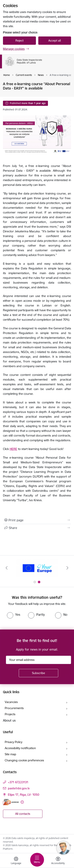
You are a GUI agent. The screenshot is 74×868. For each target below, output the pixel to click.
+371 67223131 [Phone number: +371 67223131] (18, 782)
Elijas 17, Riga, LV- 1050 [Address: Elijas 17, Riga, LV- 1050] (24, 795)
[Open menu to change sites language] (16, 861)
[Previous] (7, 568)
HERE (13, 449)
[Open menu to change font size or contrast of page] (58, 861)
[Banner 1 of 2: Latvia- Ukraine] (37, 568)
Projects (10, 714)
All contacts (23, 814)
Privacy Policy (14, 742)
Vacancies (11, 702)
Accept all (55, 41)
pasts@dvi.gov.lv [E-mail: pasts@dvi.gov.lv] (19, 788)
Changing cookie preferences (24, 760)
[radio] (14, 615)
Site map (10, 754)
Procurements (14, 708)
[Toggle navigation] (37, 860)
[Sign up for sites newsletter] (38, 673)
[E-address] (11, 802)
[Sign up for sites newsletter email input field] (38, 660)
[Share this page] (37, 528)
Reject (19, 41)
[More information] (22, 802)
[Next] (67, 568)
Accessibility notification (20, 748)
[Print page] (37, 520)
